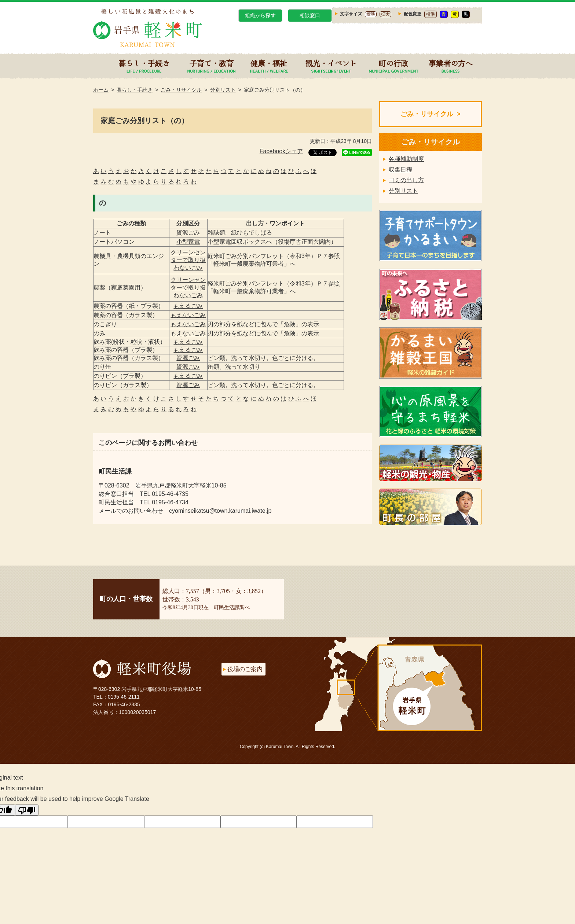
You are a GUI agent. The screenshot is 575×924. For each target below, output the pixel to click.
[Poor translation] (27, 810)
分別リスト (223, 90)
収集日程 (400, 170)
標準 (371, 14)
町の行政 (393, 63)
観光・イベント (331, 63)
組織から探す (260, 15)
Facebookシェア (281, 151)
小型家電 (188, 242)
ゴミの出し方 (406, 180)
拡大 (385, 14)
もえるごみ (188, 306)
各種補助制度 (406, 159)
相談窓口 (310, 15)
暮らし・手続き (144, 63)
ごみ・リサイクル (181, 90)
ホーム (101, 90)
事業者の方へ (451, 63)
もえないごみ (188, 315)
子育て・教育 (212, 63)
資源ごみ (188, 233)
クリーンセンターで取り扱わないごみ (188, 260)
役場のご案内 (245, 669)
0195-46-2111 (124, 697)
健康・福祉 (269, 63)
